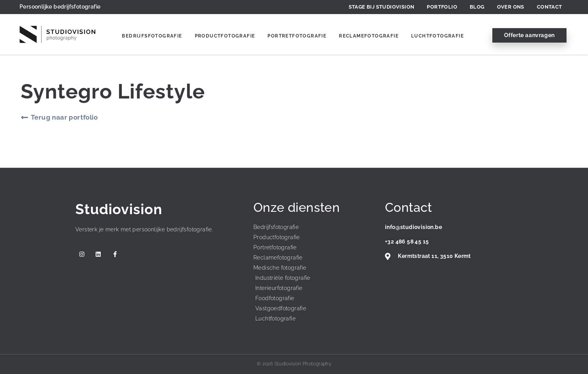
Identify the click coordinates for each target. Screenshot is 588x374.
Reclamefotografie (369, 36)
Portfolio (442, 7)
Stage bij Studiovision (382, 7)
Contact (550, 7)
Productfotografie (225, 36)
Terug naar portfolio (64, 117)
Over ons (511, 7)
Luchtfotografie (437, 36)
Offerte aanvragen (529, 35)
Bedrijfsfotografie (152, 36)
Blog (477, 7)
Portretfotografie (297, 36)
